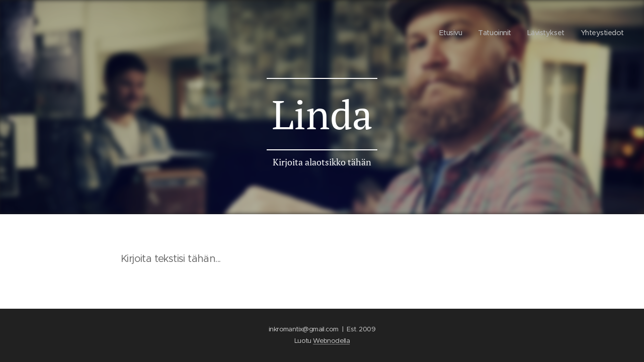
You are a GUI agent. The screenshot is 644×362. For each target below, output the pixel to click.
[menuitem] (445, 33)
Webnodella (331, 341)
